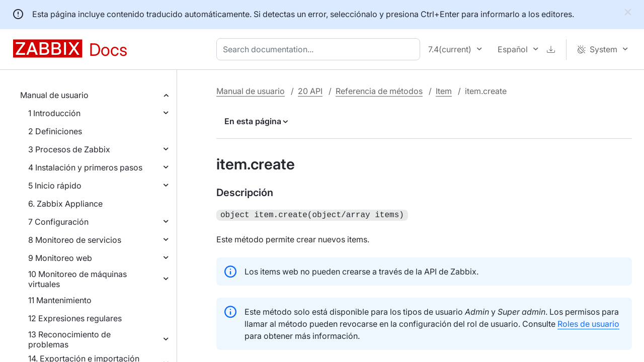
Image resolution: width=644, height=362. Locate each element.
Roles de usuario (588, 323)
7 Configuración (58, 222)
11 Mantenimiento (60, 300)
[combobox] (320, 49)
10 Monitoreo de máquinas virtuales (77, 279)
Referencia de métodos (379, 91)
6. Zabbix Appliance (65, 204)
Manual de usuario (54, 95)
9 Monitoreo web (60, 258)
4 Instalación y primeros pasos (85, 167)
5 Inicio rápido (55, 186)
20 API (310, 91)
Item (444, 91)
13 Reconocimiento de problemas (69, 339)
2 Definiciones (55, 131)
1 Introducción (54, 113)
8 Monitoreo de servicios (75, 240)
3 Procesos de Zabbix (69, 149)
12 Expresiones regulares (75, 318)
